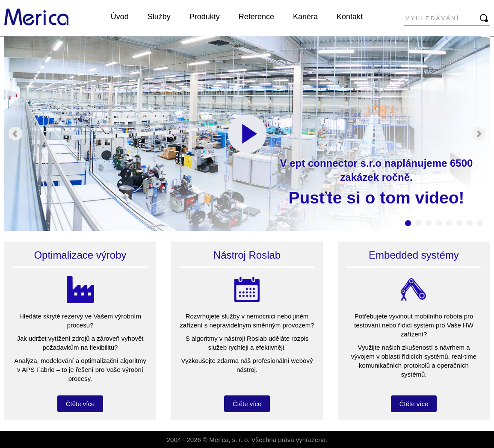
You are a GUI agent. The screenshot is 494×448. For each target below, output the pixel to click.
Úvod (120, 17)
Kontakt (350, 17)
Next (479, 134)
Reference (256, 17)
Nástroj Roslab (247, 255)
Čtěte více (80, 404)
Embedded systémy (414, 255)
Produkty (205, 17)
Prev (15, 134)
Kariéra (305, 17)
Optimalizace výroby (80, 255)
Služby (159, 17)
